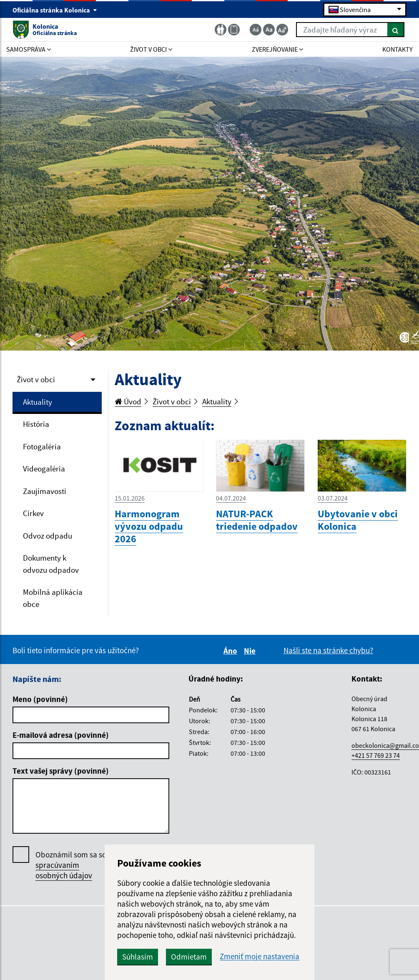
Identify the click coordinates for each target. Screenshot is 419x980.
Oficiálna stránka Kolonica (55, 10)
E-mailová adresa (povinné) (61, 735)
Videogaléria (44, 469)
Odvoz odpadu (48, 536)
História (36, 424)
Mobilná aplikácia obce (53, 598)
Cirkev (33, 513)
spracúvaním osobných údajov (64, 870)
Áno (232, 651)
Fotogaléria (42, 446)
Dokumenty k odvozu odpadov (51, 564)
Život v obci (36, 379)
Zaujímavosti (45, 491)
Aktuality (38, 402)
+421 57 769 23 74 (376, 755)
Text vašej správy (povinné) (61, 771)
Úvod (128, 401)
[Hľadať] (396, 30)
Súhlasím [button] (138, 957)
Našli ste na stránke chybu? (328, 650)
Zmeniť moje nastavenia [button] (260, 956)
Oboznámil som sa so (71, 865)
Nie (251, 651)
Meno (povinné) (40, 699)
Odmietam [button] (189, 957)
